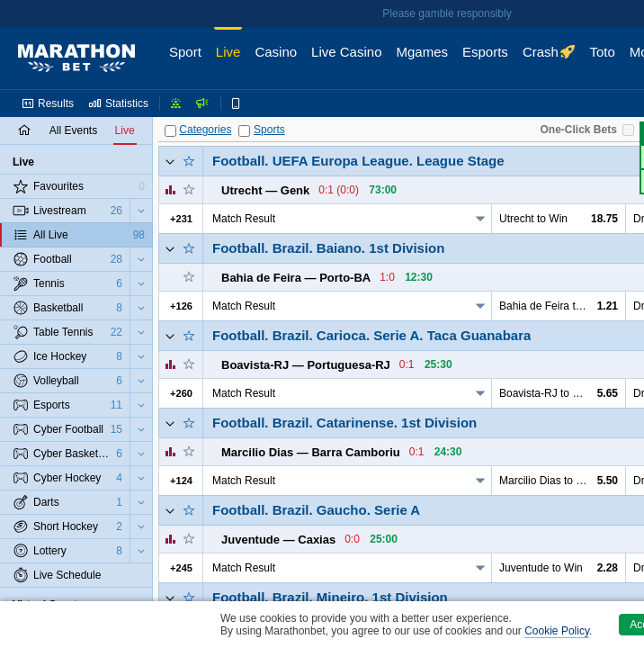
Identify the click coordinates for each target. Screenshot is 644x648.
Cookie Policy (557, 631)
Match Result (244, 219)
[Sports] (244, 131)
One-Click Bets (579, 130)
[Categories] (170, 131)
